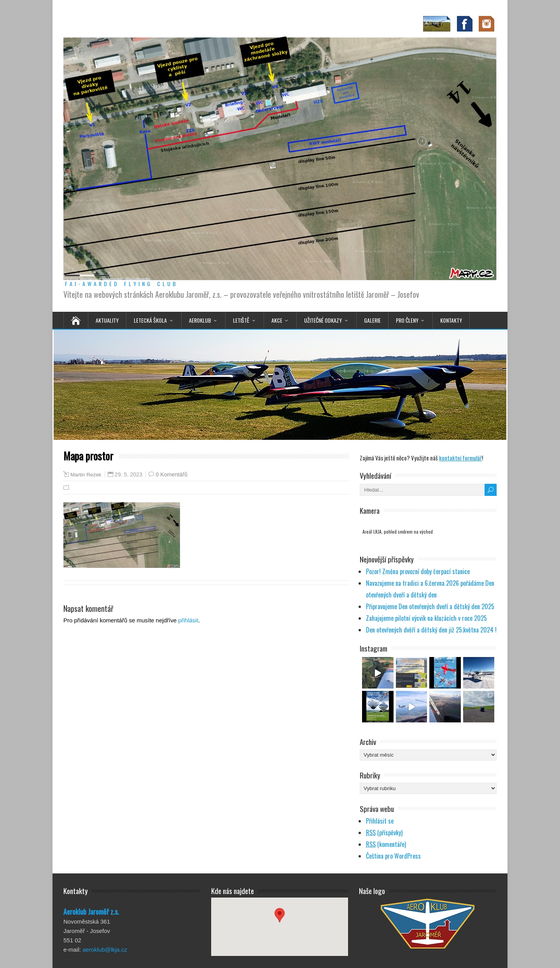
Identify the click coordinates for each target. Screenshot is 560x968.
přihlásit (188, 620)
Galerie (372, 320)
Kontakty (451, 320)
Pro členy (407, 320)
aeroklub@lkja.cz (105, 950)
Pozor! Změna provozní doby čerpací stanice (418, 571)
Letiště (241, 320)
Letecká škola (150, 320)
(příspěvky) (384, 833)
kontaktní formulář (460, 458)
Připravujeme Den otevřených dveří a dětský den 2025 (430, 606)
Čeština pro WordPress (393, 856)
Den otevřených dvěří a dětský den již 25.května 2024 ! (431, 630)
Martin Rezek (86, 475)
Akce (277, 320)
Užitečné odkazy (323, 320)
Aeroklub (200, 320)
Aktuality (107, 320)
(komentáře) (386, 844)
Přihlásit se (380, 821)
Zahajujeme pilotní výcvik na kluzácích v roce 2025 (426, 618)
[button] (280, 920)
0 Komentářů (171, 474)
